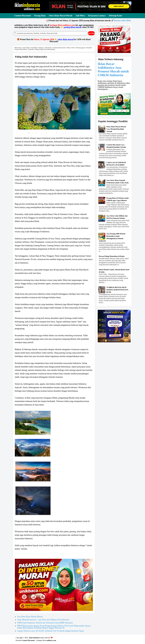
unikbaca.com (51, 640)
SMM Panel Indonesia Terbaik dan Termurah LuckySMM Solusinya (45, 623)
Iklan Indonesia (34, 638)
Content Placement (28, 640)
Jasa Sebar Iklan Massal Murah (30, 617)
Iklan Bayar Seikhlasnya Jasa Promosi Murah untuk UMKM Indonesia (113, 69)
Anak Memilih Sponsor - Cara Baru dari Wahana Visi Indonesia (43, 620)
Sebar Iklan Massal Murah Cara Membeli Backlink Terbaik (116, 129)
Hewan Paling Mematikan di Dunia (112, 256)
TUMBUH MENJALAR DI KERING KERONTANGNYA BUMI (117, 290)
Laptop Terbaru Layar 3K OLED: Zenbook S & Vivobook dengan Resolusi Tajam (50, 631)
